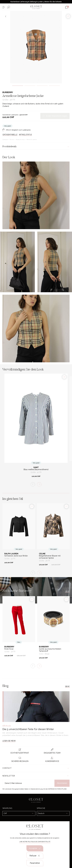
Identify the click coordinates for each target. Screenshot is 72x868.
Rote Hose (9, 649)
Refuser (35, 856)
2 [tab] (30, 86)
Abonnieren (62, 783)
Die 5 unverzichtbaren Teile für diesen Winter (28, 729)
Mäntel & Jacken (32, 139)
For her (12, 139)
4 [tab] (54, 86)
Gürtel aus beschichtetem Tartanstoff (50, 650)
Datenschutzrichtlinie (57, 789)
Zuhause (5, 139)
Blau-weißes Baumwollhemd (36, 470)
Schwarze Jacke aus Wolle (16, 556)
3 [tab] (42, 86)
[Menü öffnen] (4, 7)
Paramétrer (35, 863)
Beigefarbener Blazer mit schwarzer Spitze (50, 557)
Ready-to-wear (21, 139)
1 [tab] (18, 86)
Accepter (35, 848)
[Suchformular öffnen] (9, 7)
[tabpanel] (36, 47)
